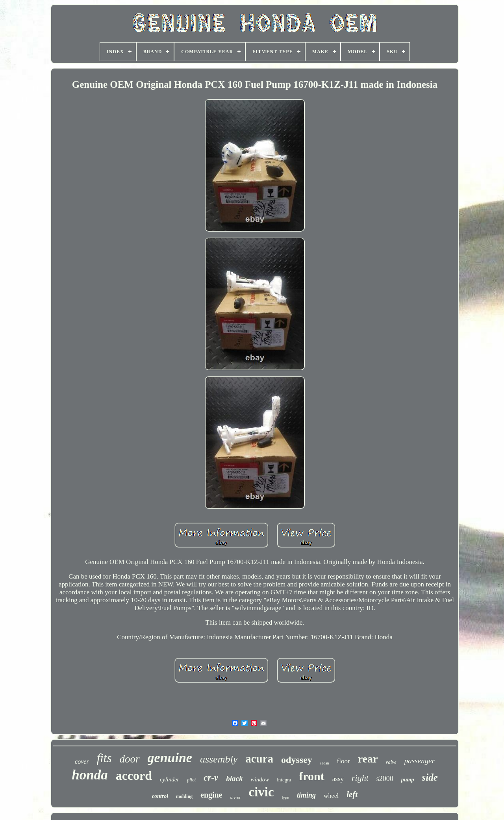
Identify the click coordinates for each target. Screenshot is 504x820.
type (285, 797)
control (160, 796)
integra (284, 780)
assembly (219, 759)
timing (306, 795)
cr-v (211, 778)
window (260, 779)
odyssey (297, 760)
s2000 (385, 779)
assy (338, 779)
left (352, 794)
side (430, 777)
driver (236, 797)
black (234, 778)
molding (184, 796)
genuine (170, 758)
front (311, 776)
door (130, 759)
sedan (325, 763)
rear (368, 759)
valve (391, 762)
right (360, 778)
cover (82, 762)
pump (408, 780)
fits (104, 758)
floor (344, 761)
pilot (191, 780)
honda (90, 775)
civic (261, 792)
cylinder (170, 779)
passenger (420, 761)
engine (211, 795)
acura (259, 759)
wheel (331, 796)
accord (134, 775)
